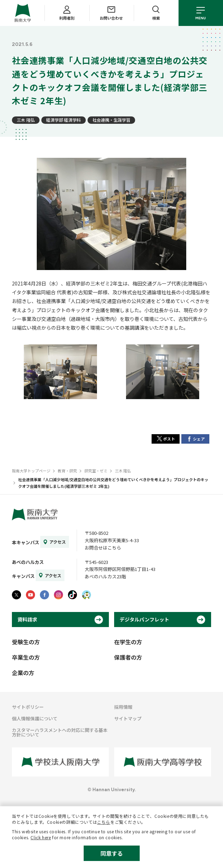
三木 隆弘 (26, 120)
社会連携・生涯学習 (111, 120)
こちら (104, 822)
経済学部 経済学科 (64, 120)
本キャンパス (26, 542)
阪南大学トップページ (31, 471)
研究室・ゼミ (96, 471)
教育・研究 (67, 471)
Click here (41, 837)
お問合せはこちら (103, 548)
